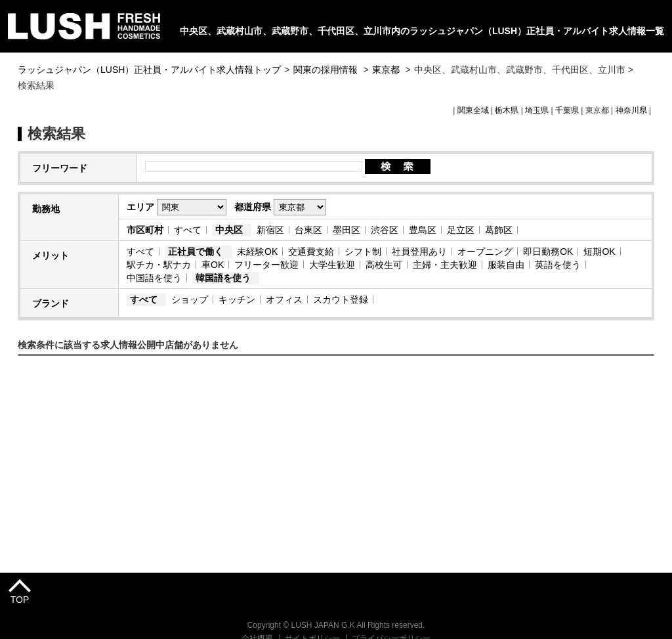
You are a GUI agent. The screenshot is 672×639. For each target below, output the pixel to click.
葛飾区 (499, 230)
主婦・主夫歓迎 (445, 265)
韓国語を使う (223, 278)
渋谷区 (385, 230)
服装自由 (506, 265)
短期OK (599, 252)
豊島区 (423, 230)
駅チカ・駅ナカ (159, 265)
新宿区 (270, 230)
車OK (213, 265)
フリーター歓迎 (266, 265)
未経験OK (257, 252)
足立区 (461, 230)
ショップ (190, 299)
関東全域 (473, 110)
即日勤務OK (548, 252)
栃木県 (507, 110)
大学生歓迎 (332, 265)
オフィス (284, 299)
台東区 (308, 230)
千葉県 (567, 110)
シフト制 (363, 252)
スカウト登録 (341, 299)
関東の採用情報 (327, 70)
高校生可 (384, 265)
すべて (188, 230)
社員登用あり (419, 252)
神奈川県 (631, 110)
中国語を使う (154, 278)
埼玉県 (537, 110)
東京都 (386, 70)
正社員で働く (196, 252)
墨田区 (346, 230)
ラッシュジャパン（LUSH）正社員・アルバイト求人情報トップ (149, 70)
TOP (20, 600)
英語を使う (558, 265)
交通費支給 (311, 252)
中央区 (229, 230)
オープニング (485, 252)
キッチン (237, 299)
